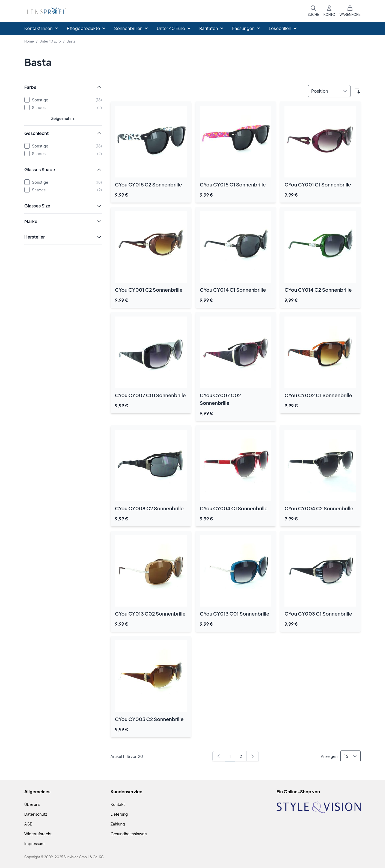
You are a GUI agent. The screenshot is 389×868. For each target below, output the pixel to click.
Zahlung (118, 824)
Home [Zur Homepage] (29, 41)
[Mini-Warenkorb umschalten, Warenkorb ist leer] (350, 11)
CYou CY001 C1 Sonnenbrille (318, 184)
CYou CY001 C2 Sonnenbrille (149, 290)
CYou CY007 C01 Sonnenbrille (150, 395)
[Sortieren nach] (329, 91)
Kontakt (118, 804)
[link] (219, 756)
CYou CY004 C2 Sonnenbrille (319, 508)
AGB (28, 824)
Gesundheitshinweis (129, 834)
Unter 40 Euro (50, 41)
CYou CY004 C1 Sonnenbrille (234, 508)
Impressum (34, 843)
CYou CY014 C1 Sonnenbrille (233, 290)
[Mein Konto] (329, 11)
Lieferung (119, 814)
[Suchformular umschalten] (313, 11)
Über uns (32, 804)
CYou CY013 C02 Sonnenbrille (150, 614)
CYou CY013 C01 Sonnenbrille (235, 614)
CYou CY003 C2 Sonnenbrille (149, 719)
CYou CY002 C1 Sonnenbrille (318, 395)
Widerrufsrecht (38, 834)
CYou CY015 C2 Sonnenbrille (149, 184)
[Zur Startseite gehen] (46, 11)
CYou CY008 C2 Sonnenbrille (149, 508)
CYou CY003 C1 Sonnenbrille (318, 614)
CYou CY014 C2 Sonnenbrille (318, 290)
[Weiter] (253, 756)
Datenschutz (36, 814)
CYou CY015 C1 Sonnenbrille (233, 184)
